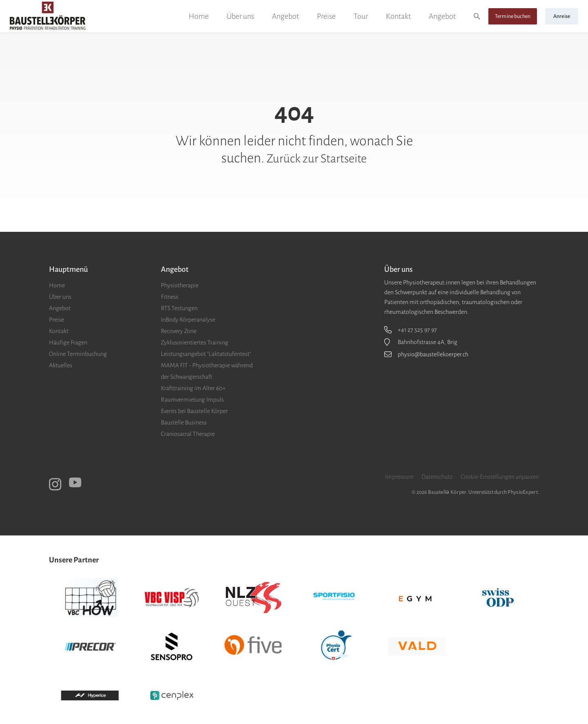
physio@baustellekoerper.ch (433, 354)
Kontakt (398, 16)
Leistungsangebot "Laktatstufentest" (206, 354)
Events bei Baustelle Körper (194, 411)
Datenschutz (437, 477)
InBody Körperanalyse (188, 320)
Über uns (240, 16)
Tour (361, 16)
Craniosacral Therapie (188, 434)
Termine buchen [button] (513, 16)
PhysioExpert (522, 492)
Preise (326, 16)
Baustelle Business (184, 422)
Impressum (399, 477)
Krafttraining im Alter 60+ (193, 388)
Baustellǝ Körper (447, 492)
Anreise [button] (562, 16)
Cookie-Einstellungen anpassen (500, 477)
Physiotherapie (180, 285)
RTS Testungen (179, 308)
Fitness (170, 297)
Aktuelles (61, 365)
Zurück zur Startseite (317, 158)
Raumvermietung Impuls (192, 400)
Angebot (285, 16)
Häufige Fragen (68, 342)
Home (199, 16)
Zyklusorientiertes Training (195, 342)
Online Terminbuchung (78, 354)
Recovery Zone (179, 331)
